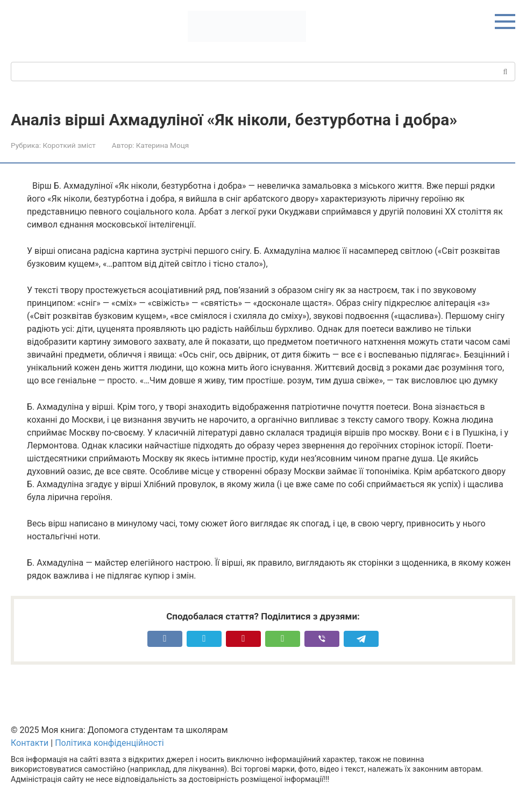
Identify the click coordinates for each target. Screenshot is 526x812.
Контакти (30, 743)
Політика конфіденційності (109, 743)
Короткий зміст (69, 145)
